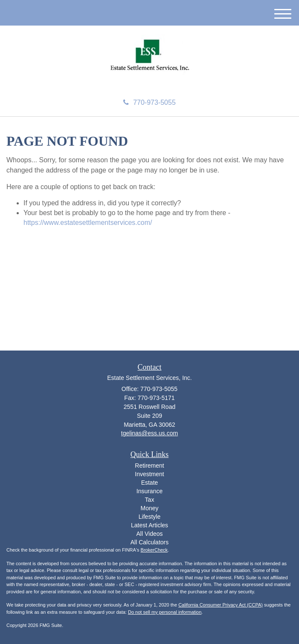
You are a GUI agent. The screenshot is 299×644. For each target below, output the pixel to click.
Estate (150, 483)
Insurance (149, 491)
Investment (149, 474)
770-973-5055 (149, 102)
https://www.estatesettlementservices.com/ (88, 223)
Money (149, 508)
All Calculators (149, 542)
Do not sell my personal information (165, 612)
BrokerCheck (154, 550)
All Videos (149, 534)
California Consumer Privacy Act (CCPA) (221, 605)
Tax (150, 500)
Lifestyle (149, 517)
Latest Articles (149, 525)
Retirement (149, 466)
